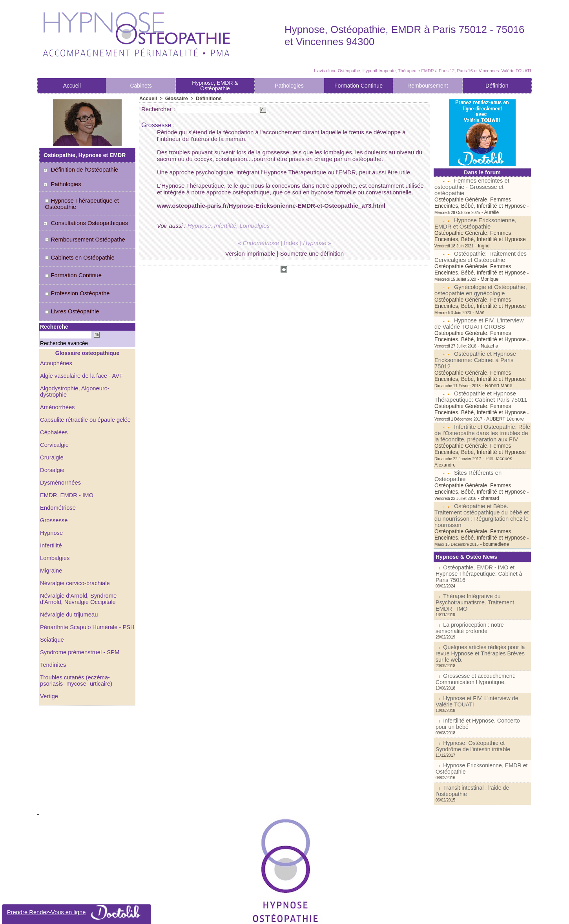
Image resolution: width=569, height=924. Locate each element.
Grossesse (53, 491)
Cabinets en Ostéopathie (76, 249)
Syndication (295, 914)
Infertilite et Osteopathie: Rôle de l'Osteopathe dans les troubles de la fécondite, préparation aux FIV (482, 408)
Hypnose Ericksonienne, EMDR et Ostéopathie (474, 217)
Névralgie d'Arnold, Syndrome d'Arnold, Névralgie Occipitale (77, 570)
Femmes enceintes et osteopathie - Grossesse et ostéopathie (482, 184)
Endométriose (57, 479)
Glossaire (175, 98)
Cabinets (141, 86)
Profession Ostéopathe (74, 278)
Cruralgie (51, 428)
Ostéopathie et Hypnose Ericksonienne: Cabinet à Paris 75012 (480, 338)
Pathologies (289, 86)
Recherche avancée (57, 321)
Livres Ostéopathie (69, 292)
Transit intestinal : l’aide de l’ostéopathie (485, 728)
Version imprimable (250, 253)
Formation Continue (358, 86)
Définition (497, 86)
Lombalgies (54, 529)
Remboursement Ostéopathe (81, 234)
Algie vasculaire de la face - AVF (79, 353)
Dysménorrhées (59, 454)
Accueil (72, 86)
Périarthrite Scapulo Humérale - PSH (85, 598)
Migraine (51, 542)
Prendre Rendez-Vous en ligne (77, 912)
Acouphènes (55, 340)
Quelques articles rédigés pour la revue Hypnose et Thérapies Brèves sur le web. (480, 606)
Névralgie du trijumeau (67, 586)
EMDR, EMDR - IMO (65, 466)
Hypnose (51, 504)
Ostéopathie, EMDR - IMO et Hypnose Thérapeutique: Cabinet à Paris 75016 (479, 538)
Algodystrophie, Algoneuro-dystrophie (86, 366)
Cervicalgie (54, 416)
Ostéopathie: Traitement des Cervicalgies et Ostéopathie (479, 244)
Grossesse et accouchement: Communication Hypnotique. (470, 627)
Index (291, 242)
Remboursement (428, 86)
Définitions (206, 98)
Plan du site (260, 914)
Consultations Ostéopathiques (86, 220)
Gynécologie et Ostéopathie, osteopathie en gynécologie (479, 278)
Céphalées (53, 403)
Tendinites (52, 636)
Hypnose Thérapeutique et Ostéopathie (78, 202)
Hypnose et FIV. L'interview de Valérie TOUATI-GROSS (481, 305)
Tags (316, 914)
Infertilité (50, 516)
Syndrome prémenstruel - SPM (78, 623)
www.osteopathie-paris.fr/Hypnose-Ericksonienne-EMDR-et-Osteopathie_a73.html (271, 205)
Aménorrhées (57, 378)
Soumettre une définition (312, 253)
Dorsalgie (52, 441)
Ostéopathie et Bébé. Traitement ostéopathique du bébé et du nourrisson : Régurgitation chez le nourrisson (479, 484)
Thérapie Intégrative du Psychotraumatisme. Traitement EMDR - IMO (478, 562)
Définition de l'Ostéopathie (81, 170)
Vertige (49, 667)
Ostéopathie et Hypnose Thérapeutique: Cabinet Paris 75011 (479, 371)
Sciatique (51, 611)
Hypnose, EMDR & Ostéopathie (215, 86)
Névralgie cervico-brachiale (73, 554)
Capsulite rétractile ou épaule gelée (83, 391)
